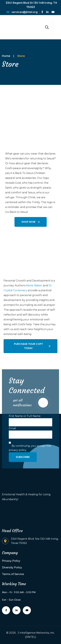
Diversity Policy (12, 567)
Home (6, 56)
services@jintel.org (22, 12)
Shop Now (31, 222)
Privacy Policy (11, 561)
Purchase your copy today (32, 346)
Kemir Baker (34, 285)
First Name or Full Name (25, 416)
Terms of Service (13, 574)
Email (12, 428)
